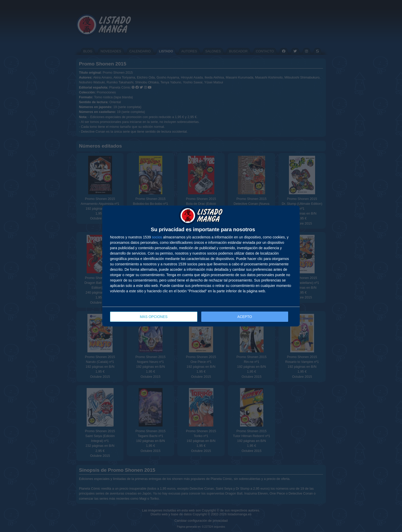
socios (157, 237)
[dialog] (201, 266)
